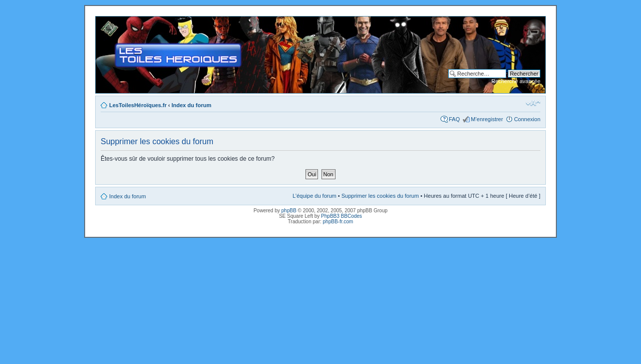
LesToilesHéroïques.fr (138, 105)
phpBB (289, 211)
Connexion (527, 119)
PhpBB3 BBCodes (342, 216)
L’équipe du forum (314, 196)
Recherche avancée (516, 81)
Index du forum (192, 105)
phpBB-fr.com (338, 222)
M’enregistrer (487, 119)
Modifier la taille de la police (533, 103)
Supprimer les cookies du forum (380, 196)
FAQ (454, 119)
